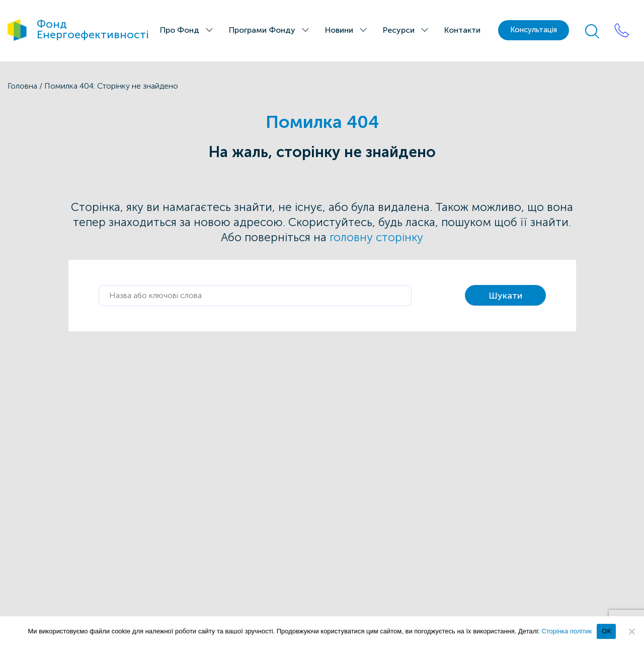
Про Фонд (180, 30)
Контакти (462, 30)
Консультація (534, 30)
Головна (22, 86)
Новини (339, 30)
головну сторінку (376, 237)
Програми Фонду (262, 30)
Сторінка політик (567, 631)
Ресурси (399, 30)
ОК (606, 631)
